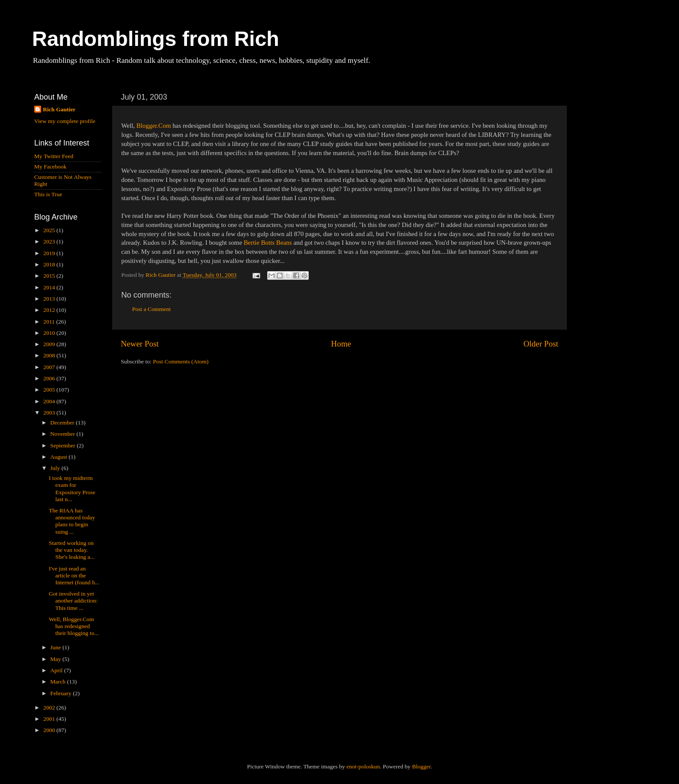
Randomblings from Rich (156, 39)
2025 (50, 230)
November (63, 434)
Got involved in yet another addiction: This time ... (73, 601)
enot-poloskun (363, 766)
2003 (50, 413)
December (63, 423)
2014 (50, 287)
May (56, 659)
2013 (50, 299)
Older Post (541, 344)
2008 (50, 355)
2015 (50, 276)
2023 (50, 241)
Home (341, 344)
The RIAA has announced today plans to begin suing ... (72, 521)
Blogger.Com (154, 126)
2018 (50, 264)
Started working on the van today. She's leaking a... (72, 550)
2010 (50, 333)
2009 (50, 344)
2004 (50, 401)
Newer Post (140, 344)
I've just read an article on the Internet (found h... (74, 575)
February (61, 693)
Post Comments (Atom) (181, 361)
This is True (48, 194)
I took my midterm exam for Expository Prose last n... (72, 489)
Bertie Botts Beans (268, 243)
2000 (50, 730)
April (57, 670)
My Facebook (50, 167)
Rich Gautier (59, 109)
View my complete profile (65, 121)
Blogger (421, 766)
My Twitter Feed (54, 156)
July (56, 468)
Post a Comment (151, 309)
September (63, 445)
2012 (50, 310)
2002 (50, 708)
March (59, 682)
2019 (50, 253)
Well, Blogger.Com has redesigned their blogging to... (74, 626)
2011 (50, 322)
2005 (50, 390)
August (59, 457)
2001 (50, 719)
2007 (50, 367)
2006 (50, 378)
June (56, 647)
